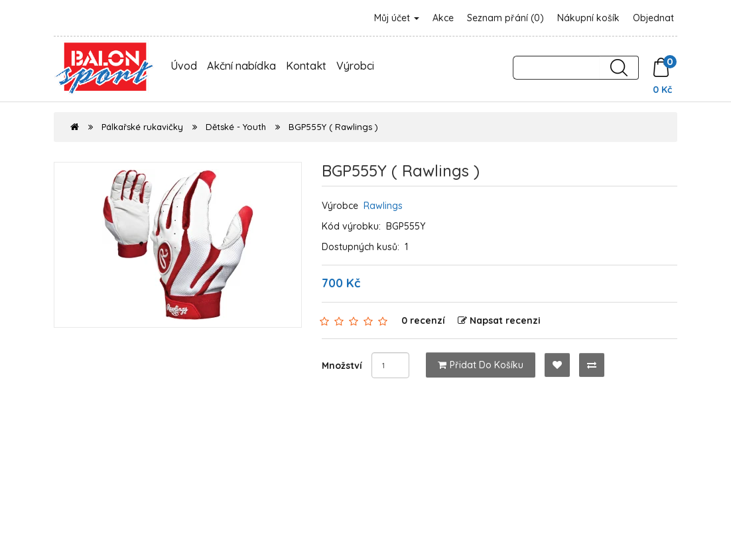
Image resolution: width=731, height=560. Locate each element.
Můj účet (397, 18)
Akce (443, 18)
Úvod (184, 66)
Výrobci (355, 66)
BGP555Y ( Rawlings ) (333, 127)
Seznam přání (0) (505, 18)
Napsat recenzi (499, 320)
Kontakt (306, 66)
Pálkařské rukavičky (142, 127)
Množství (342, 366)
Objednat (653, 18)
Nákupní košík (588, 18)
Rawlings (383, 206)
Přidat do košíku (481, 365)
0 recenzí (423, 320)
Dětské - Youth (236, 127)
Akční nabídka (241, 66)
